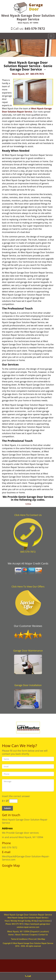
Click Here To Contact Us (28, 515)
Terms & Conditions (19, 939)
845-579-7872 (35, 28)
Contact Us (43, 935)
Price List (32, 939)
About (18, 935)
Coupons (34, 935)
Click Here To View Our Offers (28, 587)
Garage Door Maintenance (28, 651)
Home (11, 935)
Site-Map (41, 939)
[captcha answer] (13, 801)
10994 (28, 504)
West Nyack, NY (20, 74)
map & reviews (45, 921)
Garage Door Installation (28, 685)
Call (28, 976)
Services (25, 935)
